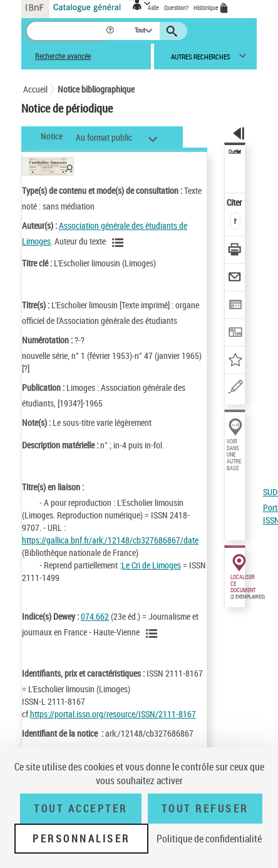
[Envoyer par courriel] (235, 279)
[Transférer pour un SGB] (235, 334)
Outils (235, 152)
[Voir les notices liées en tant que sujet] (153, 633)
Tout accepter (81, 809)
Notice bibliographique (96, 89)
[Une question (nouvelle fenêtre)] (235, 389)
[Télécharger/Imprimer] (235, 251)
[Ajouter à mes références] (235, 361)
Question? (176, 8)
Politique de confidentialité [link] (209, 839)
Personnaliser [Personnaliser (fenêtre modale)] (81, 839)
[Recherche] (66, 31)
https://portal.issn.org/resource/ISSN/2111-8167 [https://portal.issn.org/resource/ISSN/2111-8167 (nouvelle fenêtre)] (113, 714)
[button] (111, 31)
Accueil (35, 89)
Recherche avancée (63, 56)
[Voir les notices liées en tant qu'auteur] (120, 243)
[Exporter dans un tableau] (235, 306)
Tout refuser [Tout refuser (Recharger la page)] (205, 809)
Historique (207, 8)
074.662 (95, 616)
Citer (235, 202)
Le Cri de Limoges (151, 565)
